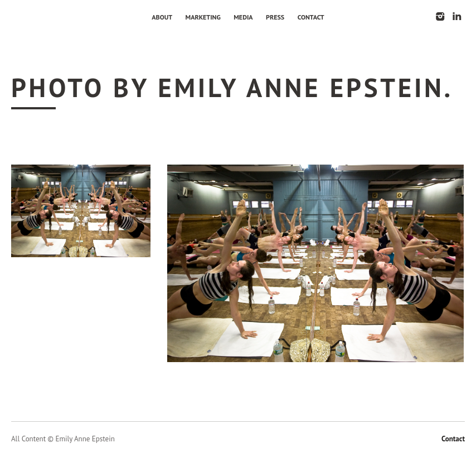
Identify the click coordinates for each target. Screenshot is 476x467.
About (162, 17)
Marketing (203, 17)
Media (243, 17)
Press (275, 17)
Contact (311, 17)
